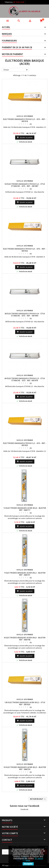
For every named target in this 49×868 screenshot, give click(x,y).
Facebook (24, 809)
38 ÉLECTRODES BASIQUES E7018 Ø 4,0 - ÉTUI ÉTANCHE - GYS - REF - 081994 (25, 315)
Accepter (28, 864)
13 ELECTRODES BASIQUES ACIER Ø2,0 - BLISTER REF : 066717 (25, 509)
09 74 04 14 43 (19, 2)
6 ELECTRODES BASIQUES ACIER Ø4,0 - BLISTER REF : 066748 (25, 639)
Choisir (16, 70)
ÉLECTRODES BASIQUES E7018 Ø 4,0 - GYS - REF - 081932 (25, 250)
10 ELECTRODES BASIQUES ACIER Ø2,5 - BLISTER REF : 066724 (25, 768)
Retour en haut (38, 799)
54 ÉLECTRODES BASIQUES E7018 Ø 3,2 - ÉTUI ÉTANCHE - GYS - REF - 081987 (25, 185)
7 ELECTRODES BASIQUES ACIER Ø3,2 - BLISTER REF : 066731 (25, 574)
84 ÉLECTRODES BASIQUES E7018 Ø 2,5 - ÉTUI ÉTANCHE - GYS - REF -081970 (25, 379)
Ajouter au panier (25, 137)
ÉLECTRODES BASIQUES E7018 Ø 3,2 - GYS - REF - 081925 (25, 444)
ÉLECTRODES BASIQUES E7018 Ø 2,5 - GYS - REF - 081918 (25, 120)
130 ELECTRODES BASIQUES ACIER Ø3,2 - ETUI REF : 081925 (25, 703)
